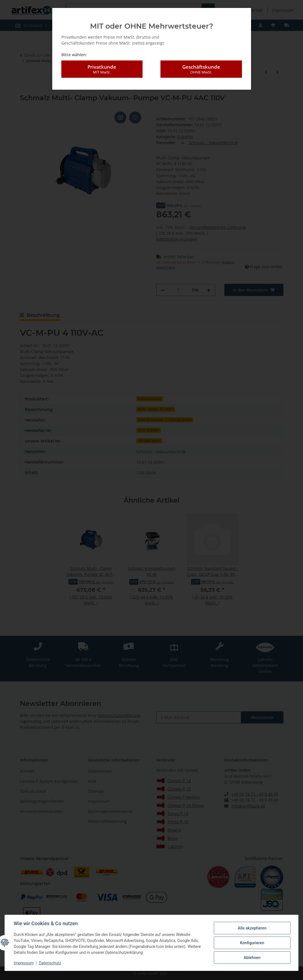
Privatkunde (102, 69)
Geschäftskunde (201, 69)
